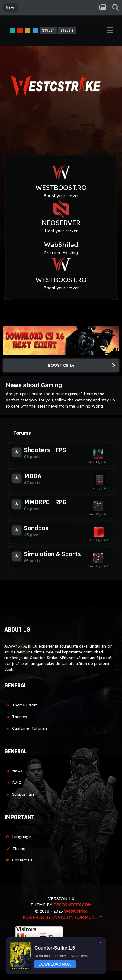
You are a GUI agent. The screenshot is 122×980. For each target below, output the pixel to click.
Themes (16, 717)
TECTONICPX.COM (73, 905)
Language (18, 837)
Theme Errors (21, 705)
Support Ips (19, 794)
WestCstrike (76, 911)
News (13, 771)
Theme (15, 848)
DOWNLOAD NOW (55, 964)
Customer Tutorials (26, 728)
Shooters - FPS (45, 450)
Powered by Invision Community (62, 917)
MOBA (33, 476)
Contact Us (19, 860)
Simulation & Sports (52, 554)
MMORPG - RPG (45, 502)
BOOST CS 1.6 (61, 365)
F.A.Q (13, 783)
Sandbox (36, 528)
